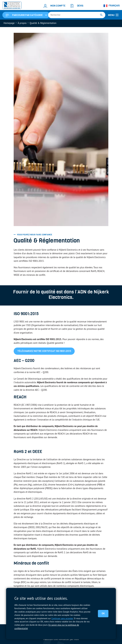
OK (103, 614)
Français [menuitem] (114, 6)
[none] (112, 6)
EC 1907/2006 (29, 406)
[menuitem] (112, 6)
